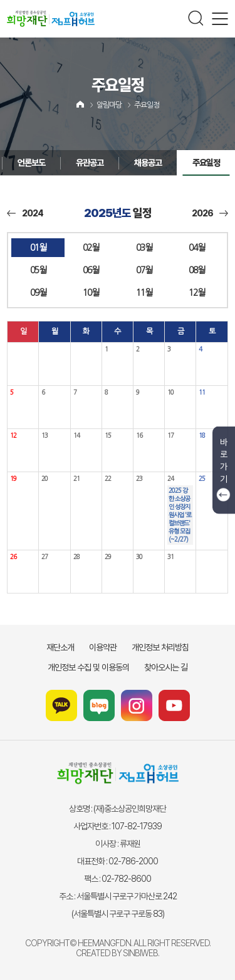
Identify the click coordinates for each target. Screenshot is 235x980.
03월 (144, 248)
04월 (197, 248)
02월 (91, 248)
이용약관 (103, 647)
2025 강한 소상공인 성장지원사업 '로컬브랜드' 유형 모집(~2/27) (180, 515)
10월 (91, 293)
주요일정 (147, 105)
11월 (144, 293)
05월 (38, 270)
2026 (210, 213)
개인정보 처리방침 (160, 647)
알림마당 (109, 105)
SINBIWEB (140, 953)
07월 (144, 270)
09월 (38, 293)
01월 (38, 248)
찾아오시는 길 (166, 667)
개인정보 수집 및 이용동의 (88, 667)
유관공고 (65, 163)
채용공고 (123, 163)
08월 (197, 270)
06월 (91, 270)
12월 (197, 293)
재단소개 (60, 647)
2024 (25, 213)
